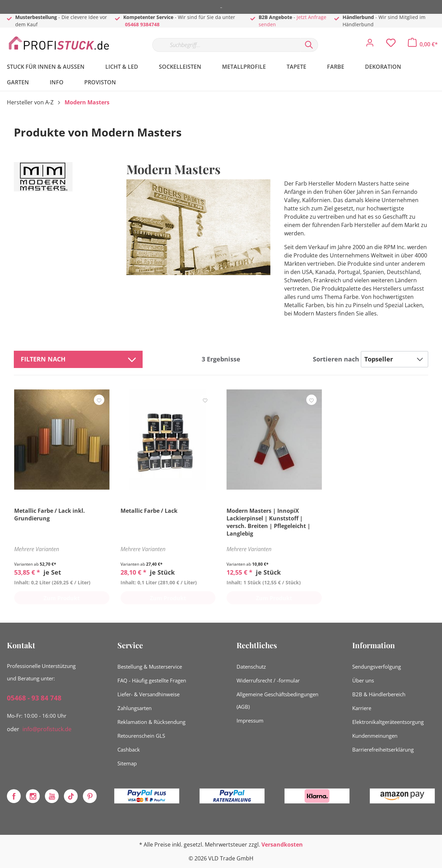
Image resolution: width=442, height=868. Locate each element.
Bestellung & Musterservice (150, 667)
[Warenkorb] (423, 44)
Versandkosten (282, 845)
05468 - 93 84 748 (34, 698)
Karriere (362, 708)
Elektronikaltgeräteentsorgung (388, 722)
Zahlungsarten (134, 708)
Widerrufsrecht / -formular (268, 680)
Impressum (250, 720)
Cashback (129, 749)
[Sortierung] (395, 359)
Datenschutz (251, 667)
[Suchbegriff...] (226, 45)
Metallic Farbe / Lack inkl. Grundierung (50, 515)
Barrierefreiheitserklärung (383, 749)
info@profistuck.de (47, 729)
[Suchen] (309, 45)
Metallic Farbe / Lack (149, 511)
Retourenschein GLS (141, 736)
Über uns (363, 680)
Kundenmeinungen (375, 736)
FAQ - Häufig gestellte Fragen (152, 680)
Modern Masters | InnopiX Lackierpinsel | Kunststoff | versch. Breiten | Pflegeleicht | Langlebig (268, 522)
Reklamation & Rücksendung (151, 722)
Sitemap (127, 763)
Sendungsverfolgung (377, 667)
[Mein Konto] (370, 45)
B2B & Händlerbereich (379, 694)
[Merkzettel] (391, 45)
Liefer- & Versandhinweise (148, 694)
